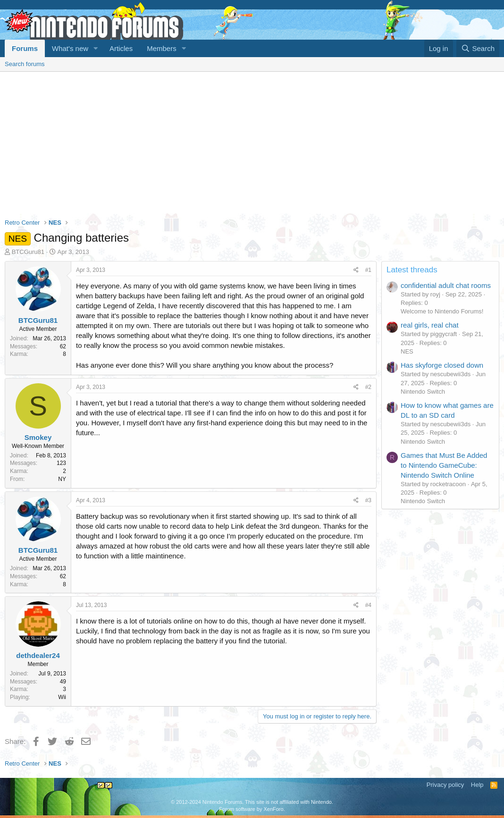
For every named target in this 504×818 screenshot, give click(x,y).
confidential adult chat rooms (446, 285)
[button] (96, 48)
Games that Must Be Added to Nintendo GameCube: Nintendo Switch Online (444, 465)
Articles (121, 48)
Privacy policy (445, 785)
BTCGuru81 (28, 252)
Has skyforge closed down (442, 365)
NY (62, 479)
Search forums (25, 64)
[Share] (356, 270)
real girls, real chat (430, 325)
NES (407, 351)
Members (162, 48)
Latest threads (412, 270)
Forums (25, 48)
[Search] (478, 48)
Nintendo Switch (423, 392)
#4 (368, 605)
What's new (70, 48)
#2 (368, 387)
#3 (368, 500)
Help (477, 785)
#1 (368, 270)
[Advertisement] (252, 143)
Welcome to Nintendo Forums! (442, 311)
